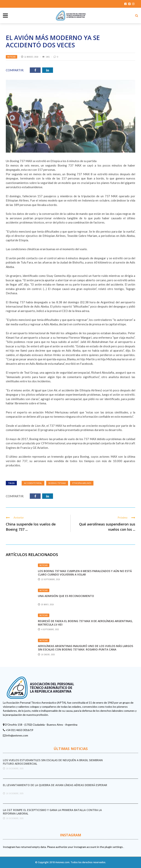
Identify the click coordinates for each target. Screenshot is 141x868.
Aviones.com (62, 862)
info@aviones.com (17, 735)
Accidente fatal (33, 483)
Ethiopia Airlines (82, 483)
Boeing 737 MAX (57, 483)
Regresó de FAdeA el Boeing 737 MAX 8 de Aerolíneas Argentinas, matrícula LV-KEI (85, 623)
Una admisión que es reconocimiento (66, 596)
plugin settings (114, 847)
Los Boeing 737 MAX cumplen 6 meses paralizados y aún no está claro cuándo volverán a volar (85, 573)
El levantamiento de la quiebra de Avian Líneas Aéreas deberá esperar (55, 785)
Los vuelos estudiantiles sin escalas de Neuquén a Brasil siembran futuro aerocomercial (53, 762)
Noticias (12, 57)
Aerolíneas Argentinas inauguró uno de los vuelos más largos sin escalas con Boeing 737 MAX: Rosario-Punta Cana (85, 648)
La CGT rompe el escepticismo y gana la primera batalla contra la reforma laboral (52, 812)
